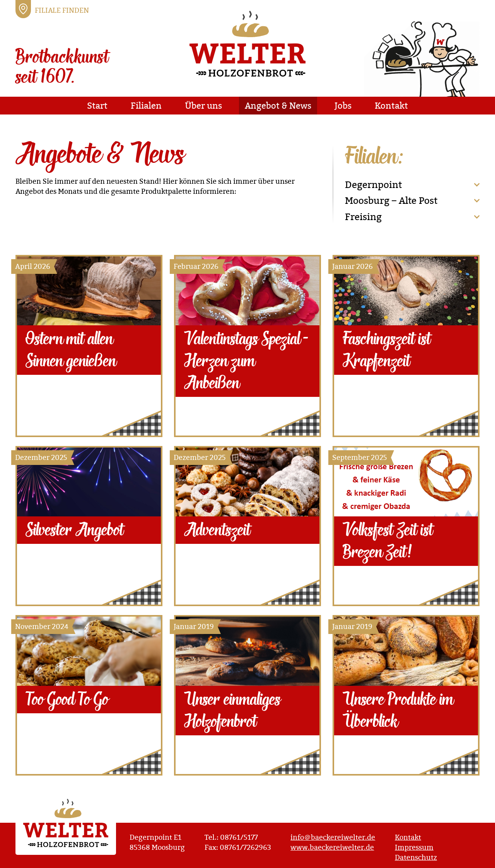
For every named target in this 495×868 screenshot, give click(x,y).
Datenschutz (416, 857)
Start (97, 105)
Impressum (414, 847)
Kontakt (391, 105)
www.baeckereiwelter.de (332, 847)
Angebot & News (278, 105)
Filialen (146, 105)
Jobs (343, 105)
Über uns (203, 105)
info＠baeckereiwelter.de (333, 837)
